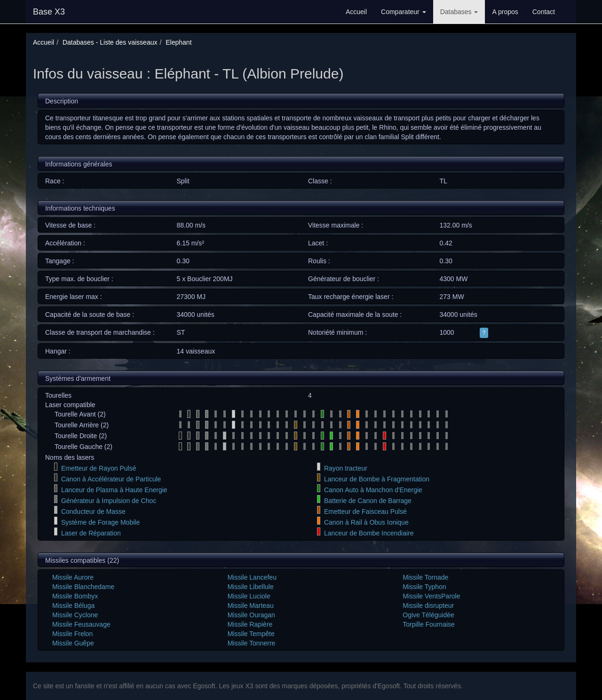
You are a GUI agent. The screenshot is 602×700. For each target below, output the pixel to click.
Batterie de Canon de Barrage (368, 501)
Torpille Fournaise (429, 624)
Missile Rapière (250, 624)
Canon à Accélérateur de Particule (111, 479)
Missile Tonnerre (252, 643)
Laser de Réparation (91, 533)
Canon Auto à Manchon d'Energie (373, 490)
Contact (544, 12)
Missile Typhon (424, 587)
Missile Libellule (251, 587)
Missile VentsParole (431, 596)
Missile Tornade (425, 577)
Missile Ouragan (251, 615)
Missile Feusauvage (81, 624)
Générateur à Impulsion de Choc (109, 501)
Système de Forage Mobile (100, 522)
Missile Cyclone (75, 615)
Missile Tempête (251, 634)
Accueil (356, 12)
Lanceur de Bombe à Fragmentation (377, 479)
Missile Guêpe (73, 643)
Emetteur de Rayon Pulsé (99, 468)
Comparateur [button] (404, 12)
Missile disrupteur (428, 606)
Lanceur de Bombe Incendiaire (369, 533)
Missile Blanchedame (83, 587)
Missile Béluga (73, 606)
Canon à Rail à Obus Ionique (366, 522)
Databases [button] (459, 12)
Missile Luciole (249, 596)
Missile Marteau (251, 606)
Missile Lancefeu (252, 577)
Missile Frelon (72, 634)
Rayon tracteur (346, 468)
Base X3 (49, 12)
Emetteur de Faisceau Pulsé (365, 511)
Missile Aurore (73, 577)
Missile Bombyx (75, 596)
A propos (505, 12)
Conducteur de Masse (93, 511)
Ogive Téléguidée (428, 615)
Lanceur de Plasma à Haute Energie (114, 490)
